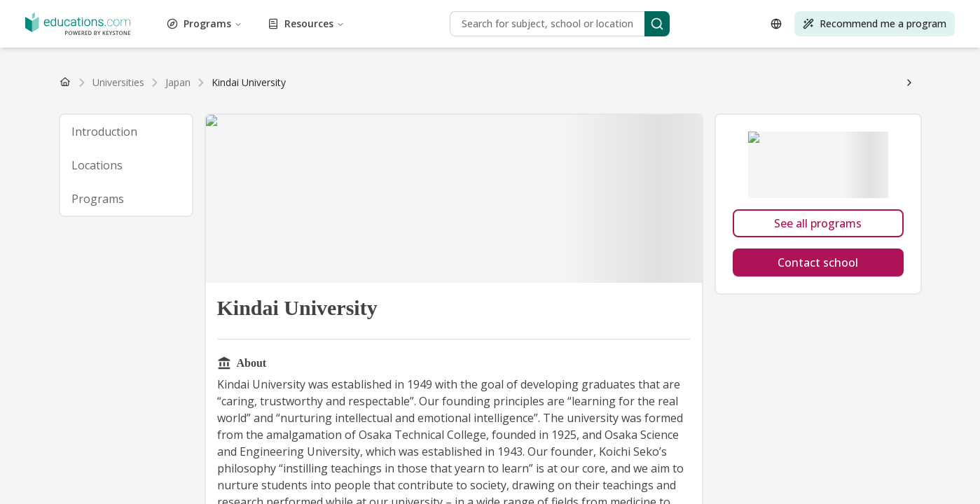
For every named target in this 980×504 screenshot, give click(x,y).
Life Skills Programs (432, 37)
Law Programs (247, 37)
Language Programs (168, 37)
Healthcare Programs (685, 24)
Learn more (339, 166)
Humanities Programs (781, 24)
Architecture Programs (170, 12)
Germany (125, 88)
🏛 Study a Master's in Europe (75, 101)
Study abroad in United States (73, 180)
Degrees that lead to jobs (693, 140)
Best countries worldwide (63, 206)
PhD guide (695, 75)
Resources (77, 337)
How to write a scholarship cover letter (675, 114)
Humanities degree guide (263, 193)
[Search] (184, 371)
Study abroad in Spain (189, 180)
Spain (209, 88)
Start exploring (724, 193)
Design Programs (699, 12)
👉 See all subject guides (634, 193)
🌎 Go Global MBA (329, 101)
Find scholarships (265, 127)
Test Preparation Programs (684, 49)
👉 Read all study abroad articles (823, 140)
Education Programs (879, 12)
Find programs (297, 62)
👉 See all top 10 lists (713, 206)
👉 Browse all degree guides (784, 75)
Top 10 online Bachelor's (172, 219)
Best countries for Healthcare (496, 206)
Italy (156, 88)
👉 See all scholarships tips (164, 127)
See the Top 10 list (882, 219)
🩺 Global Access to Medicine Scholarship (711, 101)
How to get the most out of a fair (522, 259)
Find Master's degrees (162, 75)
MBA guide (644, 75)
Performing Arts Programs (856, 37)
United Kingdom (66, 88)
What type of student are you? (634, 233)
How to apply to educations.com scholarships (361, 114)
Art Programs (252, 12)
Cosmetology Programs (608, 12)
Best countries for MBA (375, 206)
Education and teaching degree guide (402, 193)
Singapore (526, 88)
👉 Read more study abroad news (237, 166)
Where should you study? (410, 233)
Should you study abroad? (295, 233)
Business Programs (408, 12)
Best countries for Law (612, 206)
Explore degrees (885, 75)
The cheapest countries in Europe (260, 140)
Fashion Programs (302, 24)
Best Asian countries (276, 206)
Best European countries (175, 206)
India (491, 88)
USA (17, 88)
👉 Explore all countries (716, 180)
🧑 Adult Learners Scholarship (213, 101)
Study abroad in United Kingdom (418, 180)
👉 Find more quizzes (517, 233)
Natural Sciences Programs (736, 37)
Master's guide (585, 75)
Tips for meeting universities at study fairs (690, 259)
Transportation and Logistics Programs (177, 62)
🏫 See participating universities (376, 259)
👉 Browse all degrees (427, 75)
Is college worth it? (143, 140)
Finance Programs (383, 24)
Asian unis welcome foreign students (770, 153)
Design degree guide (531, 193)
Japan (467, 88)
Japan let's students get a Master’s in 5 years (195, 153)
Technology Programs (575, 49)
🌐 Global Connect (147, 259)
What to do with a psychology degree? (788, 233)
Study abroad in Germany (550, 180)
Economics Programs (786, 12)
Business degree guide (822, 180)
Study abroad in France (291, 180)
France (181, 88)
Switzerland (635, 180)
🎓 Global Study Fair (54, 259)
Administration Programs (62, 12)
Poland (270, 88)
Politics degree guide (160, 193)
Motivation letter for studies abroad (414, 140)
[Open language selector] (20, 418)
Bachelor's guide (516, 75)
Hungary (378, 88)
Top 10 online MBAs (809, 206)
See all (412, 88)
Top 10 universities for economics (491, 219)
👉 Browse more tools (101, 246)
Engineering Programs (99, 24)
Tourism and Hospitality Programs (821, 49)
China (441, 88)
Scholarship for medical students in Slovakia (394, 153)
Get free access (248, 272)
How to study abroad (53, 140)
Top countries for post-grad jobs (566, 140)
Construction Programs (504, 12)
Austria (239, 88)
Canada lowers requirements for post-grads (591, 153)
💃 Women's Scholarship (865, 101)
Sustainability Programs (472, 49)
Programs (75, 314)
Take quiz (174, 246)
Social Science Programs (232, 49)
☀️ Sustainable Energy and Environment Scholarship (495, 101)
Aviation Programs (324, 12)
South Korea (577, 88)
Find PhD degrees (337, 75)
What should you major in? (175, 233)
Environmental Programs (205, 24)
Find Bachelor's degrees (59, 75)
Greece (302, 88)
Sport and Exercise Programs (353, 49)
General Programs (598, 24)
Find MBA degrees (254, 75)
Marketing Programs (629, 37)
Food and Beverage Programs (490, 24)
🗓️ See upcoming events (247, 259)
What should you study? (60, 233)
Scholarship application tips (525, 114)
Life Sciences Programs (333, 37)
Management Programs (531, 37)
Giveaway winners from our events (136, 272)
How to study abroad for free (826, 114)
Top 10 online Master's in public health (654, 219)
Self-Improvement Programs (112, 49)
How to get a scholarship (203, 114)
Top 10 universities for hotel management (321, 219)
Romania (338, 88)
